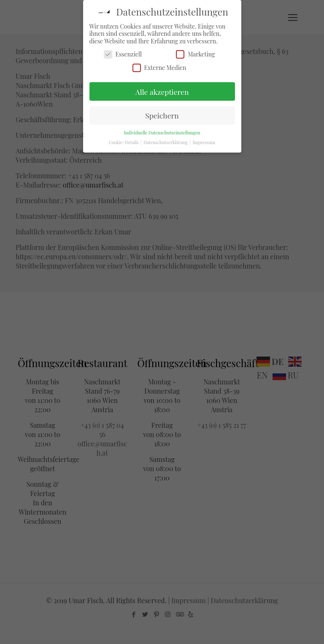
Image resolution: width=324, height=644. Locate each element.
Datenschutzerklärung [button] (166, 142)
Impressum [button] (204, 142)
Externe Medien (159, 68)
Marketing (195, 54)
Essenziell (123, 54)
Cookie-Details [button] (124, 142)
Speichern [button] (162, 115)
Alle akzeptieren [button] (162, 92)
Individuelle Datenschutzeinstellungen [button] (162, 133)
